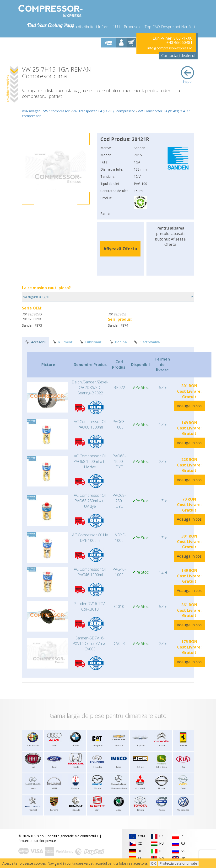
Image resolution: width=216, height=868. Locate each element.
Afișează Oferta (120, 249)
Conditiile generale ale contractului (72, 836)
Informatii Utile (110, 27)
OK (153, 863)
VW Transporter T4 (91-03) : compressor (104, 111)
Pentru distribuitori (81, 27)
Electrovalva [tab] (147, 342)
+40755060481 (179, 42)
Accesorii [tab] (36, 342)
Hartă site (189, 27)
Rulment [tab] (63, 342)
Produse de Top (138, 27)
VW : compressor (56, 111)
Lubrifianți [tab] (91, 342)
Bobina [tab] (118, 342)
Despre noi (170, 27)
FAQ (156, 27)
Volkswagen (31, 111)
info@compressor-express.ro (170, 48)
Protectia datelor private (37, 841)
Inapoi (187, 75)
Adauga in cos (189, 406)
